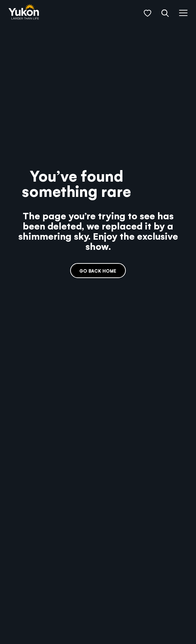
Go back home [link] (98, 271)
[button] (148, 13)
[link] (24, 12)
